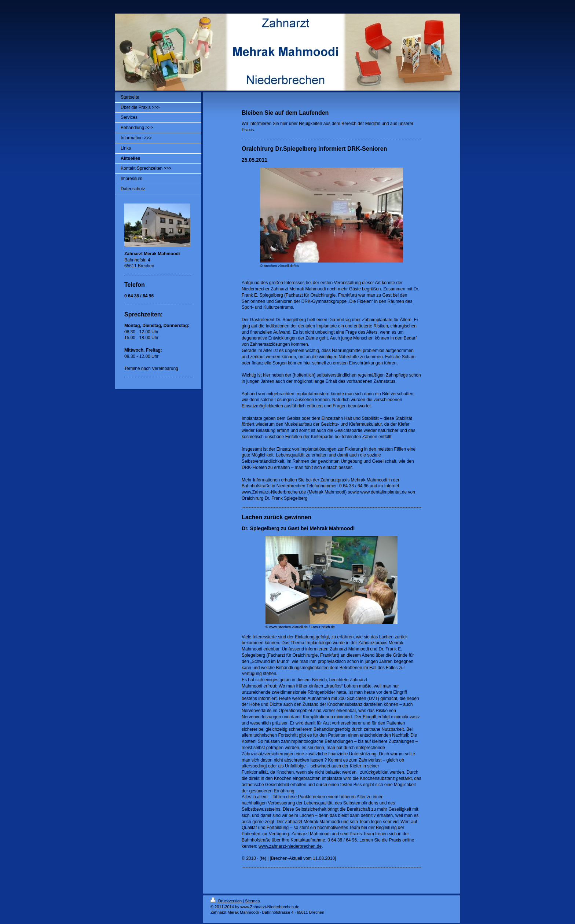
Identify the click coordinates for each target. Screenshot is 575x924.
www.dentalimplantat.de (383, 492)
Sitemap (252, 901)
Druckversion (227, 901)
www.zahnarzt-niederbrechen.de (290, 846)
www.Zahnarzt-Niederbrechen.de (274, 492)
